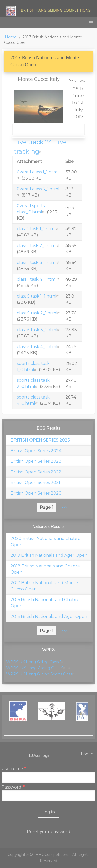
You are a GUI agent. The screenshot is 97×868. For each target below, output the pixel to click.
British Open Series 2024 (36, 451)
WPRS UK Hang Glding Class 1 (36, 662)
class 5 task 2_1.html (39, 313)
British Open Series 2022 (36, 472)
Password (12, 787)
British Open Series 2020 (36, 493)
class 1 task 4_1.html (39, 279)
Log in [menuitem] (87, 754)
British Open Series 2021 (35, 483)
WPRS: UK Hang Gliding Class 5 (36, 668)
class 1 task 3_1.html (39, 262)
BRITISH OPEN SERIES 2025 (40, 440)
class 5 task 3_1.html (39, 330)
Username (12, 769)
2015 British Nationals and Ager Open (49, 616)
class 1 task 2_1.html (39, 246)
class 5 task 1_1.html (38, 296)
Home (11, 37)
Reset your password (49, 832)
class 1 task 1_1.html (38, 229)
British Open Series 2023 (36, 461)
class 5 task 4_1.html (39, 347)
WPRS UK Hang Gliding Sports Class (41, 674)
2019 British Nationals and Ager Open (49, 555)
